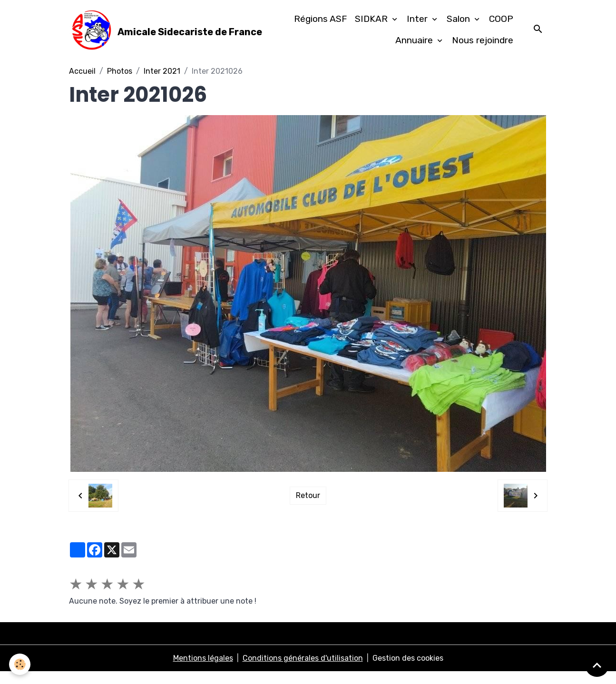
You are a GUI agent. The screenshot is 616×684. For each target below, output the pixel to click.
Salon (460, 25)
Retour (308, 508)
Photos (120, 83)
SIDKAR (372, 25)
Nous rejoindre (483, 46)
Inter (418, 25)
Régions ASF (321, 25)
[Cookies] (20, 664)
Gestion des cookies (408, 670)
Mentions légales (203, 670)
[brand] (151, 36)
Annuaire (415, 46)
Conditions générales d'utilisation (303, 670)
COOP (501, 25)
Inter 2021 (162, 83)
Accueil (82, 83)
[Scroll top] (597, 665)
